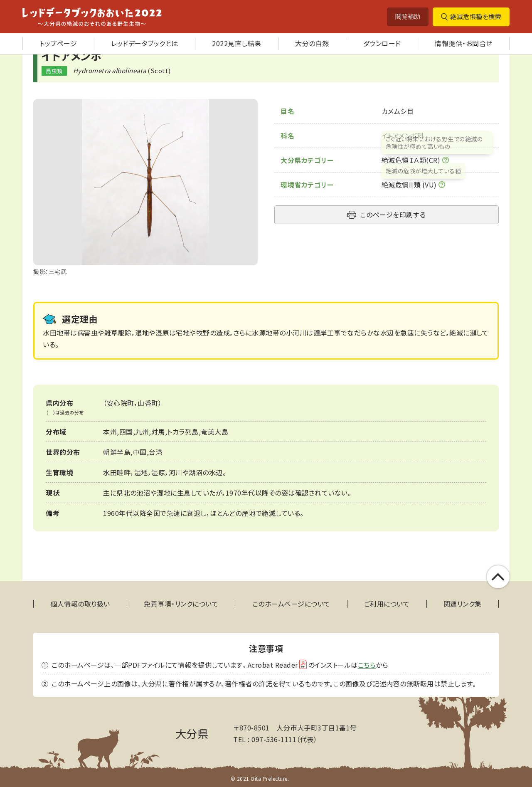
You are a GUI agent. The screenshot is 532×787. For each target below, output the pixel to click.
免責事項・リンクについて (181, 604)
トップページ (58, 43)
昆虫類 (54, 71)
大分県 (192, 733)
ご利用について (387, 604)
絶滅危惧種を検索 (476, 16)
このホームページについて (291, 604)
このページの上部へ (498, 577)
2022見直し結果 (237, 43)
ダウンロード (382, 43)
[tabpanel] (145, 188)
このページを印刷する (393, 215)
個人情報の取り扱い (80, 604)
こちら (367, 665)
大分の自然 (312, 43)
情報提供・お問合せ (464, 43)
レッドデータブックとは (145, 43)
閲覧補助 (408, 16)
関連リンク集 (463, 604)
